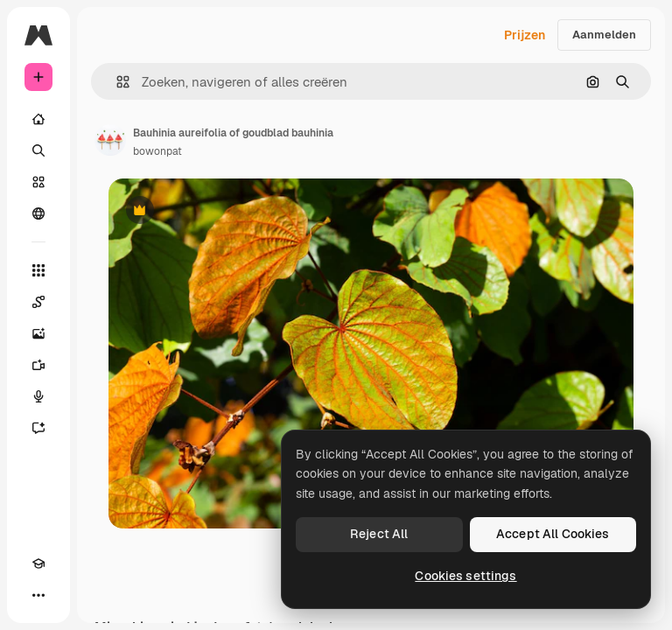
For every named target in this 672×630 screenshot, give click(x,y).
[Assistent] (38, 428)
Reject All (379, 534)
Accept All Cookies (553, 534)
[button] (116, 82)
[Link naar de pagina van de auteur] (110, 140)
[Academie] (38, 563)
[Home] (38, 119)
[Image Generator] (38, 333)
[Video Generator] (38, 365)
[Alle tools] (38, 270)
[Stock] (38, 182)
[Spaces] (38, 302)
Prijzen (525, 35)
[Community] (38, 213)
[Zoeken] (38, 150)
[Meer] (38, 595)
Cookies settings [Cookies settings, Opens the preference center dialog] (465, 576)
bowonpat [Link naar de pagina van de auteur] (157, 151)
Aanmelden (604, 35)
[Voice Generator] (38, 396)
